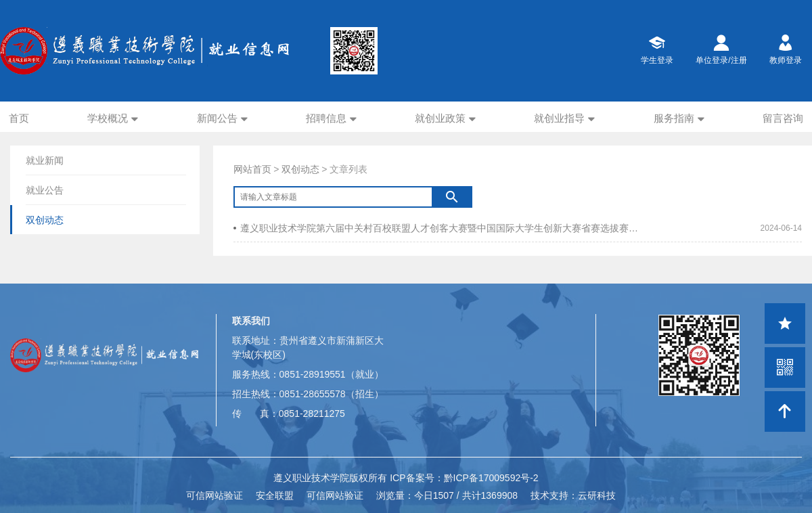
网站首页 (252, 169)
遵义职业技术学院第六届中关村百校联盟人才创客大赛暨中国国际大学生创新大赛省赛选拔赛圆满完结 (438, 228)
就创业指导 (559, 118)
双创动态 (300, 169)
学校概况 (108, 118)
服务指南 (674, 118)
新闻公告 (217, 118)
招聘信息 (326, 118)
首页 (19, 118)
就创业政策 (440, 118)
